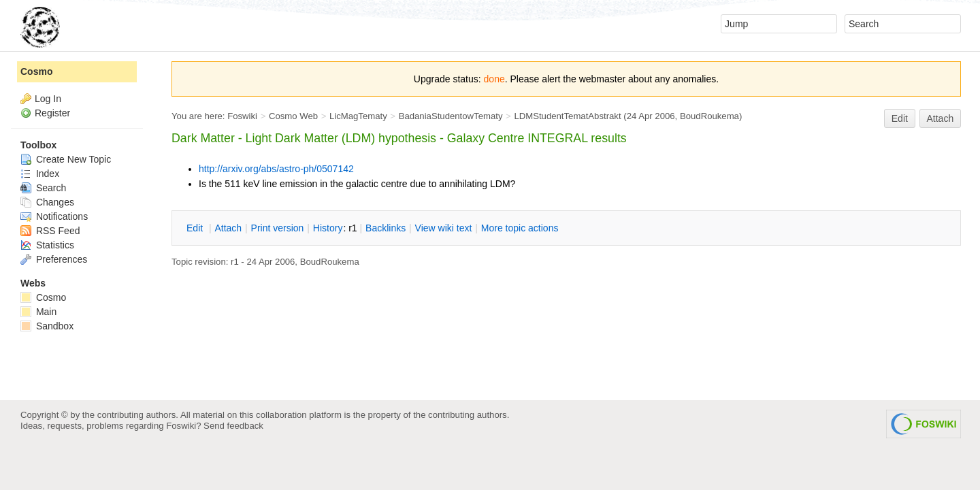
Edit (900, 118)
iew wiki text (444, 228)
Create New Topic (66, 159)
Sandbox (47, 326)
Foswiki (242, 116)
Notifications (54, 216)
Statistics (47, 245)
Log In (48, 99)
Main (38, 312)
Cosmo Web (293, 116)
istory (328, 228)
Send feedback (233, 426)
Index (40, 174)
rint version (278, 228)
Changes (47, 202)
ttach (228, 228)
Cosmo (36, 71)
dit (196, 228)
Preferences (54, 259)
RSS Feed (50, 231)
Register (52, 113)
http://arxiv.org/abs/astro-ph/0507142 (276, 169)
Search (43, 188)
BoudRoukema (709, 116)
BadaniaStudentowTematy (451, 116)
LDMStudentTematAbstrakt (567, 116)
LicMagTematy (358, 116)
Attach (941, 118)
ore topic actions (520, 228)
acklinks (386, 228)
